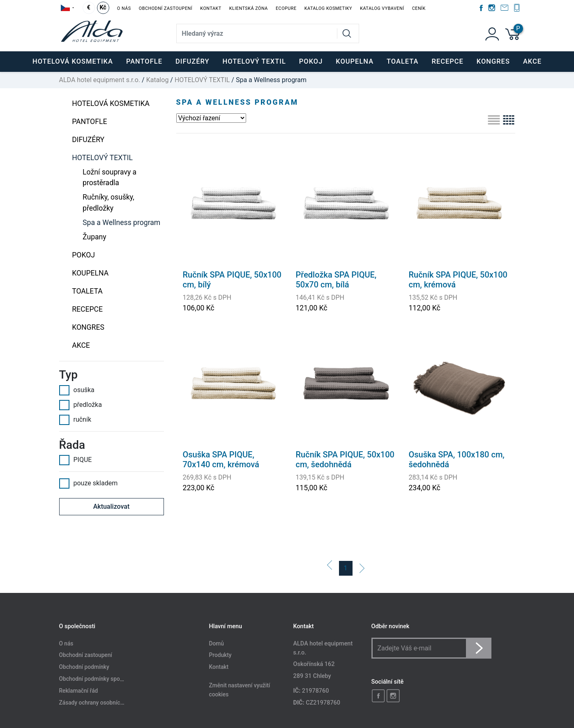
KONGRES (88, 327)
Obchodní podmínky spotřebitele (100, 679)
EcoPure (286, 8)
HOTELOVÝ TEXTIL (202, 80)
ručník (75, 420)
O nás (124, 8)
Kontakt (211, 8)
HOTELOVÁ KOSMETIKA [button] (73, 61)
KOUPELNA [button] (355, 61)
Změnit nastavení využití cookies (240, 690)
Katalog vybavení (382, 8)
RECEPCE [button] (448, 61)
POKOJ (83, 255)
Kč (103, 8)
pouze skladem (89, 483)
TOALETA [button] (402, 61)
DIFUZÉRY (88, 140)
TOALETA (87, 291)
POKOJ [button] (311, 61)
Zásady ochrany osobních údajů (99, 703)
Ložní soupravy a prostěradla (109, 177)
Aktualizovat (112, 506)
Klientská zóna (249, 8)
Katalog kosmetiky (328, 8)
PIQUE (76, 460)
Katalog (158, 80)
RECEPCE (87, 309)
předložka (81, 405)
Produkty (220, 655)
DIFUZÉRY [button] (192, 61)
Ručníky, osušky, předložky (108, 202)
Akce (532, 61)
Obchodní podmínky (84, 667)
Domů (217, 643)
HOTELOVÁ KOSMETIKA (111, 103)
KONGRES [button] (493, 61)
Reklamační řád (79, 691)
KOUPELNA (90, 273)
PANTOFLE (144, 61)
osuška (77, 390)
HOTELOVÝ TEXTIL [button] (254, 61)
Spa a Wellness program (121, 223)
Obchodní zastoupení (166, 8)
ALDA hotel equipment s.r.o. (100, 80)
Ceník (419, 8)
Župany (95, 237)
